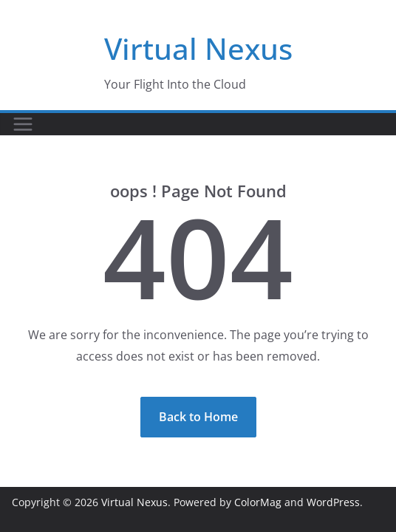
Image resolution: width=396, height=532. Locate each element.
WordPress (333, 502)
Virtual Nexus (198, 48)
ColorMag (258, 502)
